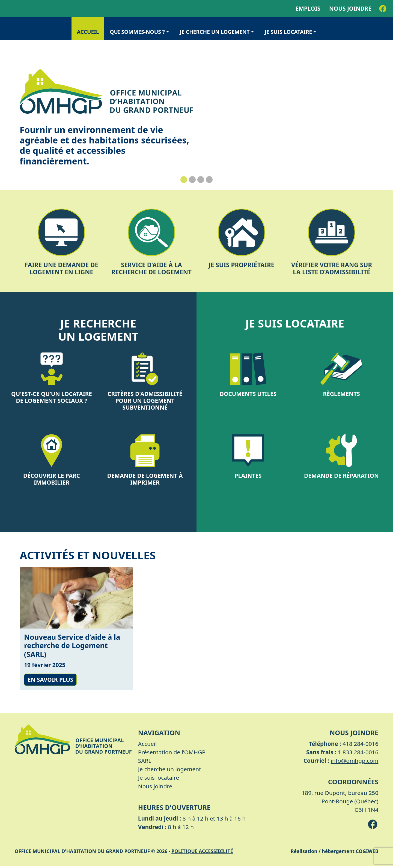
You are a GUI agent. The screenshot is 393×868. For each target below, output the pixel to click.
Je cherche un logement (215, 32)
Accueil (88, 32)
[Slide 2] (192, 180)
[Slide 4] (209, 180)
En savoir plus (50, 681)
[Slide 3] (201, 180)
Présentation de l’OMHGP (172, 754)
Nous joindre (350, 8)
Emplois (308, 8)
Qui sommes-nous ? (137, 32)
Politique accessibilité (202, 853)
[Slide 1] (184, 180)
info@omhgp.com (355, 762)
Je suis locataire (288, 32)
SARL (145, 762)
